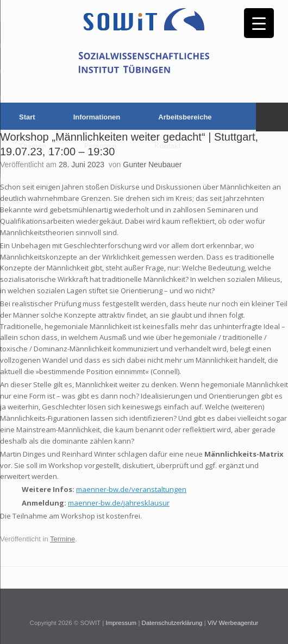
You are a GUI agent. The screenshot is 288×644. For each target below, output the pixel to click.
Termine (62, 539)
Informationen (97, 117)
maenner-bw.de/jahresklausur (119, 503)
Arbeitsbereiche (185, 117)
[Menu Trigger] (259, 23)
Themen (33, 146)
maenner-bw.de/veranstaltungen (131, 489)
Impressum (121, 623)
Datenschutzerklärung (172, 623)
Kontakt (167, 146)
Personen (100, 146)
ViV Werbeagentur (233, 623)
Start (27, 117)
